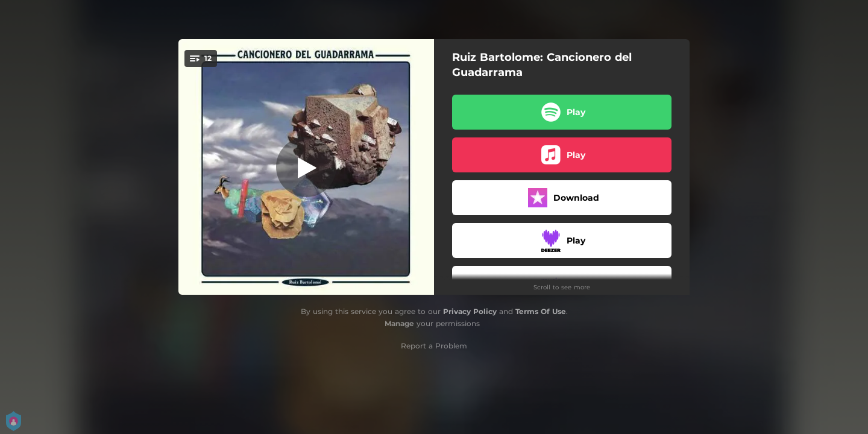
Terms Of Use (541, 311)
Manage (399, 323)
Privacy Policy (470, 311)
